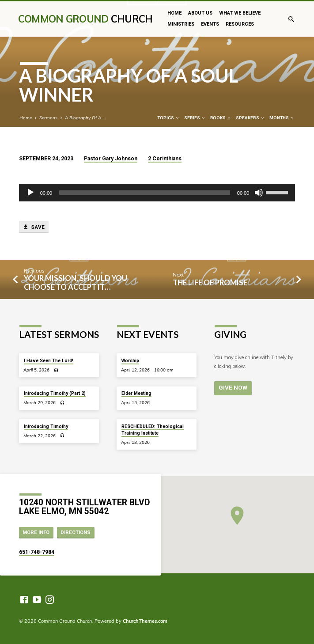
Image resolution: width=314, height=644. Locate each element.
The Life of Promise (210, 283)
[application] (157, 193)
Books (221, 118)
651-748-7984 (37, 552)
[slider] (145, 193)
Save (34, 227)
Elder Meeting (136, 393)
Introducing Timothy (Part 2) (55, 393)
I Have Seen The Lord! (49, 361)
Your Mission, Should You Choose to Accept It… (76, 282)
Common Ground (85, 19)
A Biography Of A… (85, 117)
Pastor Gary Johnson (111, 159)
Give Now (233, 388)
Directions (76, 532)
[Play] (30, 193)
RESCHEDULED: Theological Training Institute (153, 430)
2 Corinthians (165, 159)
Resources (240, 24)
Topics (168, 118)
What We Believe (240, 13)
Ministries (181, 24)
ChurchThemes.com (145, 621)
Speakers (250, 118)
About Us (200, 13)
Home (174, 13)
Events (210, 24)
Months (282, 118)
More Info (36, 532)
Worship (130, 361)
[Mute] (259, 193)
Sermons (48, 117)
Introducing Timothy (46, 426)
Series (195, 118)
